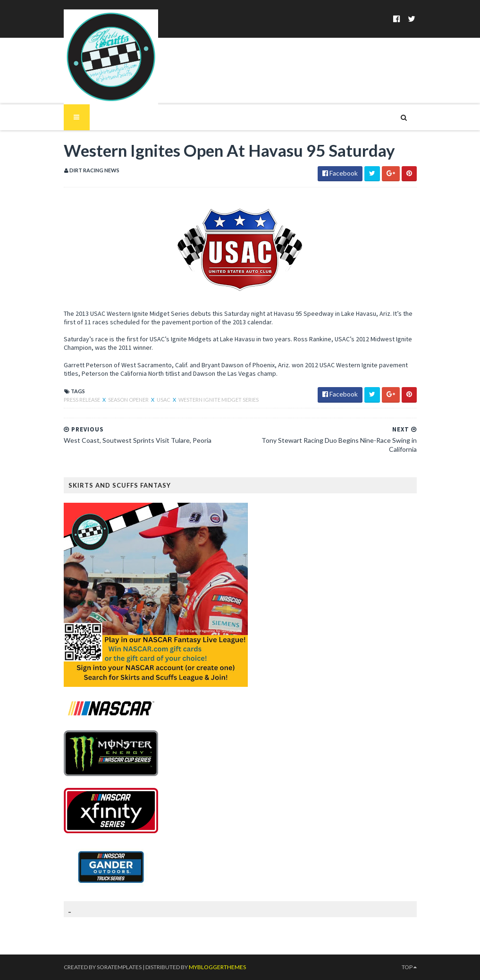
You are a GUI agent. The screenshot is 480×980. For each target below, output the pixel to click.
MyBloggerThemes (217, 967)
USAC (164, 400)
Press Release (82, 400)
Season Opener (129, 400)
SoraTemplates (119, 967)
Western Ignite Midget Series (219, 400)
